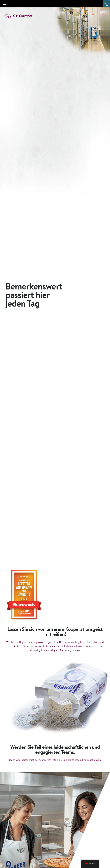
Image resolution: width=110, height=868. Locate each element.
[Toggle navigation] (4, 4)
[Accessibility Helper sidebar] (107, 3)
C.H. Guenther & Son (21, 16)
